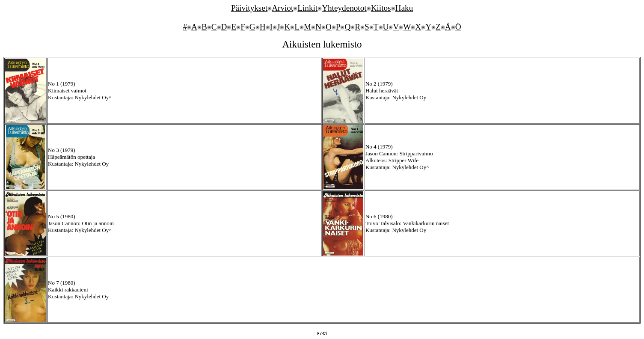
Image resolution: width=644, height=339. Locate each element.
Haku (404, 8)
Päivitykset (249, 8)
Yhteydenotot (344, 8)
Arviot (282, 8)
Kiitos (381, 8)
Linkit (307, 8)
